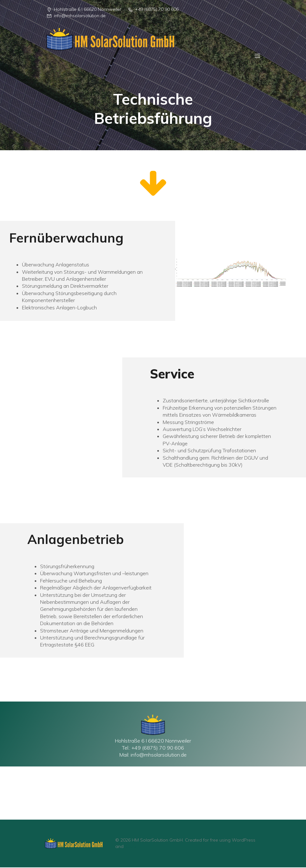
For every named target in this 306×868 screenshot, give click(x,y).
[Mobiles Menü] (257, 56)
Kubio (131, 847)
